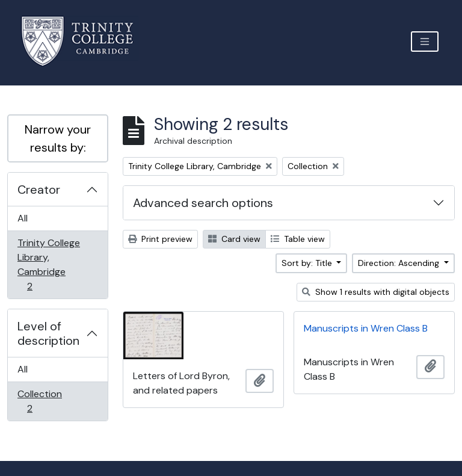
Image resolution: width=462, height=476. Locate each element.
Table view (298, 239)
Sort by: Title (308, 263)
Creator (39, 190)
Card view (234, 239)
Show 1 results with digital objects (376, 292)
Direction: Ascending (400, 263)
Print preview (160, 239)
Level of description (48, 333)
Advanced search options (203, 203)
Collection (39, 401)
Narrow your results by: (58, 138)
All (23, 218)
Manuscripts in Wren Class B (366, 328)
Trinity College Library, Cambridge (48, 264)
